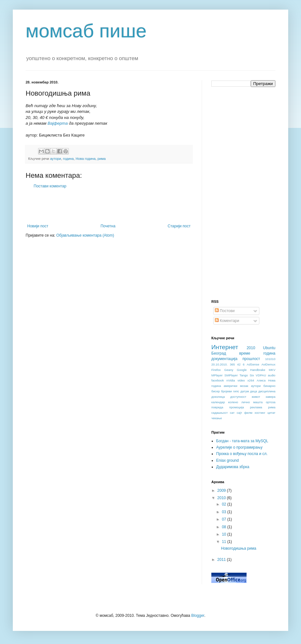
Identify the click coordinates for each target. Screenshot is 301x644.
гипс (236, 391)
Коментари (227, 321)
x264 (251, 380)
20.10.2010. (220, 364)
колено (233, 402)
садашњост (220, 413)
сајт (239, 413)
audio (271, 375)
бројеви (226, 391)
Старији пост (179, 226)
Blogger (198, 616)
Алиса (261, 380)
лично (246, 402)
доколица (218, 397)
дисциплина (267, 391)
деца (254, 391)
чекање (217, 418)
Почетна (108, 226)
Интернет (225, 347)
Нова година (85, 159)
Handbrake (258, 370)
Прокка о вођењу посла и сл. (242, 454)
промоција (237, 407)
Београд (219, 353)
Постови (225, 311)
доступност (238, 397)
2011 (222, 560)
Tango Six (247, 375)
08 (225, 527)
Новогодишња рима (239, 548)
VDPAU (261, 375)
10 (225, 534)
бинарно (269, 386)
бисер (216, 391)
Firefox (216, 370)
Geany (229, 370)
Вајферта (57, 123)
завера (270, 397)
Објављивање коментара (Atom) (85, 235)
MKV (272, 370)
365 (232, 364)
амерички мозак (236, 386)
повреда (217, 407)
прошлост (251, 359)
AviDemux (268, 364)
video (241, 380)
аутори (55, 159)
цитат (271, 413)
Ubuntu (269, 348)
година (69, 159)
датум (245, 391)
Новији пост (38, 226)
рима (102, 159)
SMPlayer (231, 375)
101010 (270, 359)
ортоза (271, 402)
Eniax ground (228, 460)
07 (225, 519)
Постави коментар (50, 186)
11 (225, 542)
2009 (222, 491)
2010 (251, 348)
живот (256, 397)
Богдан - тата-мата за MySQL (242, 441)
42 (239, 364)
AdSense (253, 364)
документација (224, 359)
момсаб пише (86, 31)
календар (218, 402)
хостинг (260, 413)
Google (242, 370)
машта (258, 402)
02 (225, 504)
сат (232, 413)
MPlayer (217, 375)
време (245, 353)
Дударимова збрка (233, 467)
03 (225, 512)
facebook (218, 380)
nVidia (231, 380)
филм (248, 413)
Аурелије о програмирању (239, 447)
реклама (256, 407)
